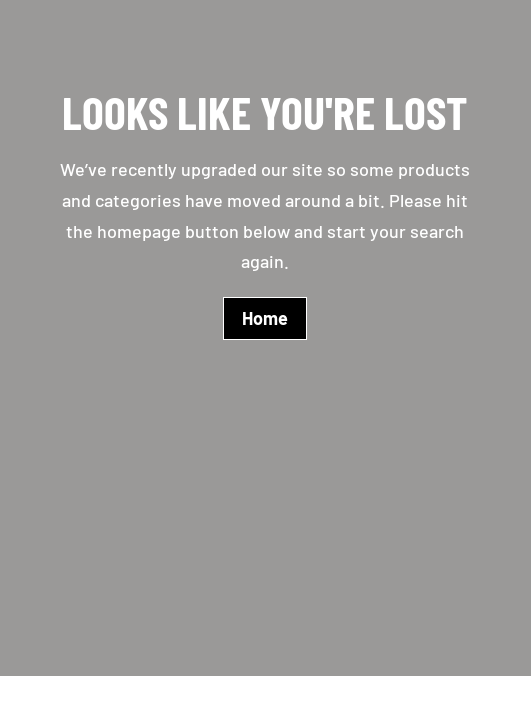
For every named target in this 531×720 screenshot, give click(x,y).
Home (265, 318)
